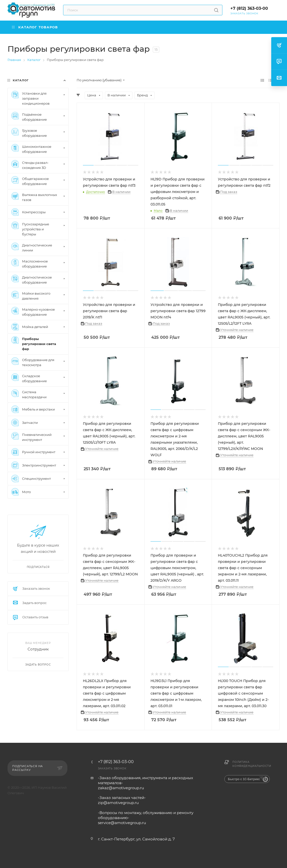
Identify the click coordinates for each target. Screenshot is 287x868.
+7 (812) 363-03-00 (249, 8)
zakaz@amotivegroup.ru (121, 788)
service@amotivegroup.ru (122, 823)
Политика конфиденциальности (252, 764)
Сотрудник (38, 649)
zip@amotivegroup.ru (118, 803)
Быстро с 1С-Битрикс (244, 779)
